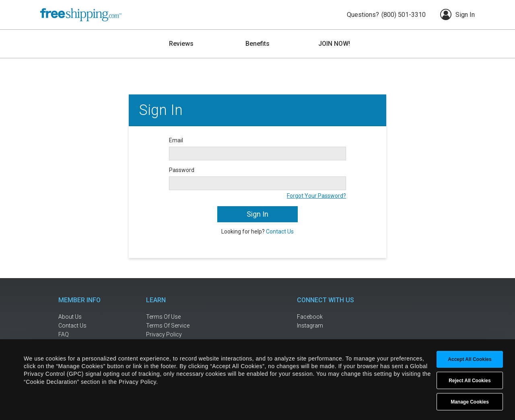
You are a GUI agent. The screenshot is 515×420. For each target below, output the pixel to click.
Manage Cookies (470, 402)
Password (182, 170)
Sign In (457, 14)
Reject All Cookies (470, 381)
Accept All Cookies (470, 359)
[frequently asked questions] (84, 335)
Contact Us (280, 232)
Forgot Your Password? (316, 196)
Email (176, 140)
